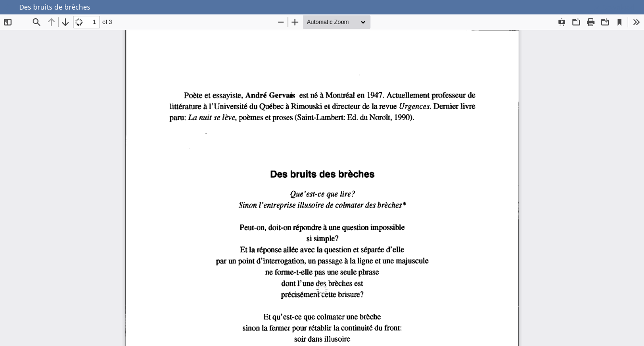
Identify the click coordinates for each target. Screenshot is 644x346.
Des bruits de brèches (55, 7)
